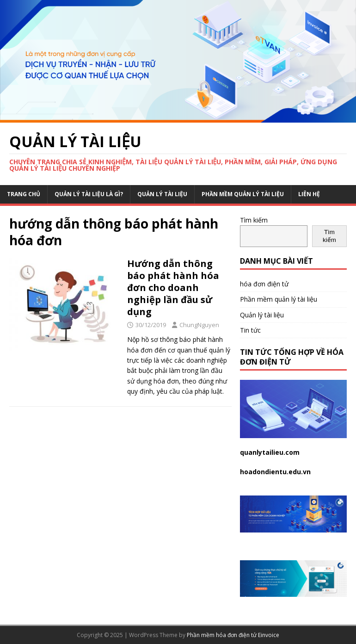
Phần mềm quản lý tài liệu (243, 194)
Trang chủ (24, 194)
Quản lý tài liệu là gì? (89, 194)
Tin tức (250, 330)
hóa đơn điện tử (264, 284)
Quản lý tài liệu (162, 194)
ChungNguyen (199, 325)
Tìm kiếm (254, 220)
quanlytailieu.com (270, 452)
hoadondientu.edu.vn (275, 472)
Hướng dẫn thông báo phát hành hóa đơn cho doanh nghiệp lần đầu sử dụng (173, 288)
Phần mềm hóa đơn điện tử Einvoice (233, 635)
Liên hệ (309, 194)
